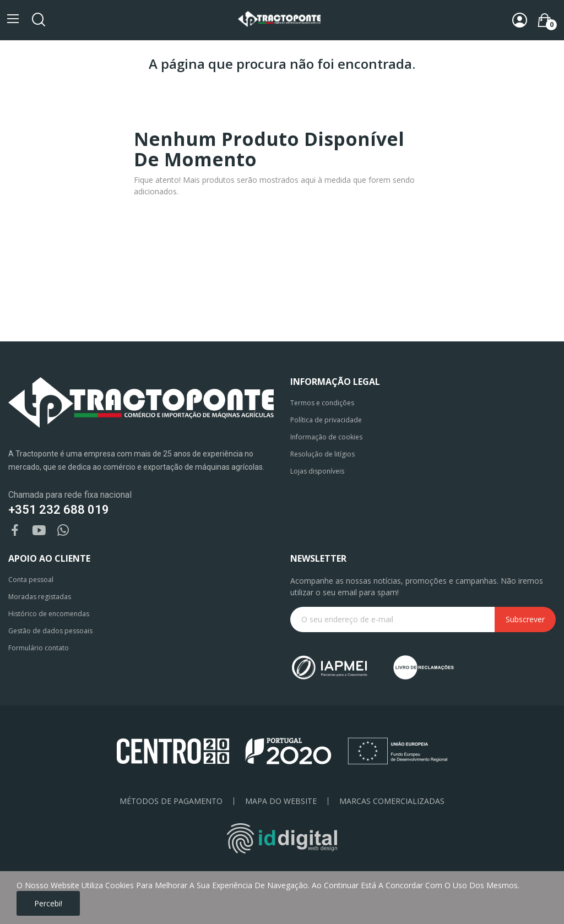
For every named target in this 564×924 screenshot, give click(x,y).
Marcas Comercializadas (392, 801)
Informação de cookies (326, 437)
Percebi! (48, 903)
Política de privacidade (326, 420)
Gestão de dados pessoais (50, 631)
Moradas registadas (40, 597)
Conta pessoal (31, 580)
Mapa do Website (281, 801)
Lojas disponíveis (317, 471)
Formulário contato (39, 648)
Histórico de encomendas (49, 614)
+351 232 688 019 (59, 510)
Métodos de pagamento (171, 801)
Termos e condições (322, 403)
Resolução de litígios (322, 454)
